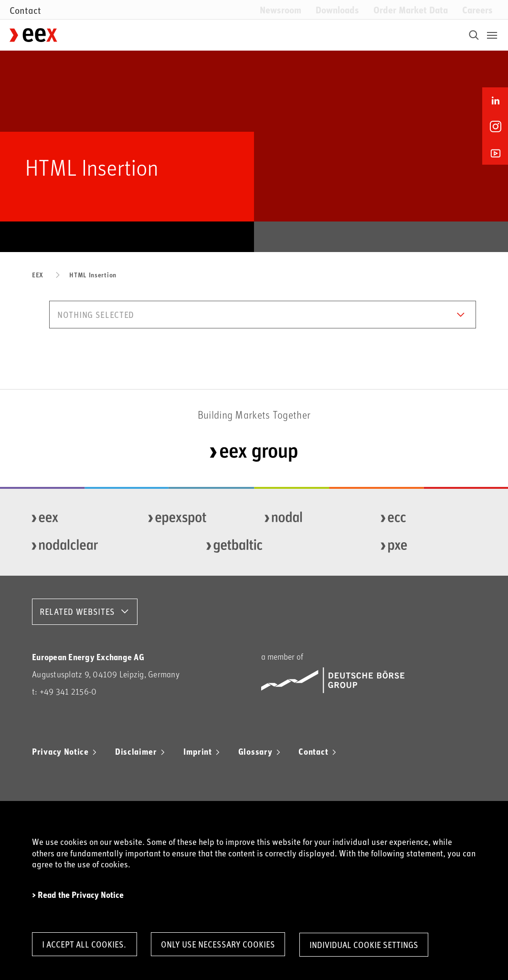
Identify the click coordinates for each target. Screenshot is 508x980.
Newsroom (280, 9)
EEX (38, 275)
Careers (477, 9)
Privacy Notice (60, 751)
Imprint (198, 751)
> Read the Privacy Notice (78, 894)
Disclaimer (136, 751)
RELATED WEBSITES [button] (77, 611)
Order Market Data (411, 9)
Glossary (255, 751)
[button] (263, 315)
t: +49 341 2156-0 (64, 691)
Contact (313, 751)
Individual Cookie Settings (367, 945)
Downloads (337, 9)
